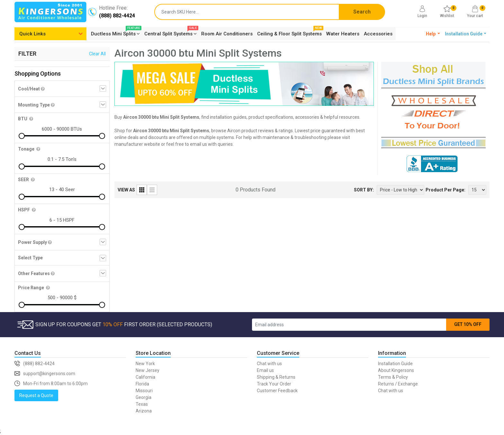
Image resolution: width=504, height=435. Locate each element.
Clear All (97, 54)
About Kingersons (396, 370)
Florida (142, 384)
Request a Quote (36, 395)
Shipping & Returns (276, 377)
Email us (265, 370)
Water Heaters (343, 34)
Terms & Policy (393, 377)
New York (145, 364)
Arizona (144, 411)
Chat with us (269, 364)
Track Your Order (274, 384)
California (145, 377)
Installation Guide (395, 364)
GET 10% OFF (468, 324)
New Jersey (148, 370)
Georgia (144, 397)
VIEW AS (126, 190)
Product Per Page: (446, 190)
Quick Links (32, 34)
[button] (433, 34)
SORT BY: (364, 190)
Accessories (378, 34)
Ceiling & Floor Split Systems (289, 33)
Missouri (144, 391)
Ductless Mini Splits (115, 33)
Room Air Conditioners (227, 34)
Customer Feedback (277, 391)
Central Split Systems (171, 33)
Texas (142, 404)
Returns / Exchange (398, 384)
